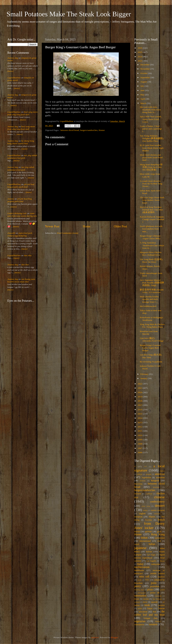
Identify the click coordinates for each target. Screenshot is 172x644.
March (144, 103)
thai (154, 612)
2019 (140, 397)
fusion (137, 531)
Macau (162, 561)
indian (144, 538)
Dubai (145, 510)
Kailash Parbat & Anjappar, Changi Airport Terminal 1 (152, 219)
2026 (140, 48)
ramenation (140, 596)
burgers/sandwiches (89, 130)
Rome (137, 599)
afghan (162, 471)
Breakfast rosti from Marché (149, 333)
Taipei (150, 608)
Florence (149, 520)
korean (149, 552)
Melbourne (139, 570)
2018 (140, 401)
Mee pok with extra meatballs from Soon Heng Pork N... (150, 110)
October (144, 73)
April (143, 99)
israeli (137, 544)
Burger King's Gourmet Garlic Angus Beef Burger (150, 348)
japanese (140, 548)
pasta (154, 583)
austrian (143, 481)
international (145, 541)
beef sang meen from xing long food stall (23, 113)
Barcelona (138, 484)
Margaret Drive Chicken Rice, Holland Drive (151, 254)
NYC (147, 580)
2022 (140, 384)
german (148, 531)
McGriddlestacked (148, 306)
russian (146, 599)
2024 (140, 57)
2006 (140, 452)
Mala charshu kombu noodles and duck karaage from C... (149, 299)
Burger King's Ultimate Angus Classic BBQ (150, 237)
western (153, 624)
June (143, 90)
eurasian (157, 514)
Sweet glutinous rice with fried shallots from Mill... (151, 229)
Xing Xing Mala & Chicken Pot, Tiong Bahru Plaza (152, 326)
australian (160, 477)
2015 (140, 414)
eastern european (158, 510)
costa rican (146, 506)
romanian (158, 596)
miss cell (144, 577)
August (144, 82)
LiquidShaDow (14, 78)
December (145, 65)
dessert (160, 506)
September (145, 77)
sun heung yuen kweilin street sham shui (21, 280)
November (145, 69)
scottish (137, 602)
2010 (140, 435)
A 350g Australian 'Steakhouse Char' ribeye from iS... (152, 245)
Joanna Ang (13, 58)
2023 (140, 61)
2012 (140, 427)
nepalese (161, 577)
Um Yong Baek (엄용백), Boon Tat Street (151, 261)
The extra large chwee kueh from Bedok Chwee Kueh (152, 200)
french (161, 520)
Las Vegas (151, 555)
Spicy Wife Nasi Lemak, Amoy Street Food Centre (151, 119)
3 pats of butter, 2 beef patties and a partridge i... (151, 129)
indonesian (160, 538)
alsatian (148, 474)
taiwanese (143, 612)
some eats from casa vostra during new (22, 215)
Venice (158, 621)
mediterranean (142, 567)
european (138, 517)
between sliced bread (70, 130)
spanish (154, 602)
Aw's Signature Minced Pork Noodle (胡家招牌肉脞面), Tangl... (152, 283)
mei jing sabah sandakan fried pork (22, 157)
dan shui (28, 255)
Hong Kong (158, 534)
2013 (140, 422)
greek (159, 532)
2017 (140, 405)
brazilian (156, 487)
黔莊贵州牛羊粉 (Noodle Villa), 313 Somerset (152, 291)
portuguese (142, 593)
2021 (140, 388)
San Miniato (157, 599)
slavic (145, 602)
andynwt (95, 637)
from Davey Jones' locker (149, 526)
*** (145, 467)
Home (87, 226)
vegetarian (140, 621)
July (143, 86)
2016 (140, 409)
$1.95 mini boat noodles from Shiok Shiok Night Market (152, 148)
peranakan (155, 586)
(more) (10, 71)
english (142, 513)
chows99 (11, 233)
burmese (138, 494)
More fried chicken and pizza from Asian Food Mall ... (151, 157)
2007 (140, 448)
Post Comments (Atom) (68, 233)
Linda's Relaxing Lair (17, 213)
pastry (138, 586)
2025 (140, 52)
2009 (140, 440)
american (160, 474)
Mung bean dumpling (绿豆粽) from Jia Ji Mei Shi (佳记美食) (151, 167)
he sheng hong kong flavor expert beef (21, 142)
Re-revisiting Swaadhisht (151, 362)
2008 (140, 444)
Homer (102, 130)
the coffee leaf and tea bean (149, 613)
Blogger (114, 637)
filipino (152, 517)
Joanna (11, 199)
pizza (150, 589)
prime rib (155, 593)
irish (159, 541)
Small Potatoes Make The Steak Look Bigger (69, 14)
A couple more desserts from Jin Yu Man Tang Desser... (151, 184)
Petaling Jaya (139, 590)
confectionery (157, 502)
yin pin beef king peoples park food (21, 186)
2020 (140, 392)
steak (147, 605)
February (145, 374)
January (144, 378)
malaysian (156, 564)
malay (140, 564)
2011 (140, 431)
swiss (140, 608)
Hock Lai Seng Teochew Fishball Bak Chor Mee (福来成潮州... (151, 210)
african (140, 474)
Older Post (120, 226)
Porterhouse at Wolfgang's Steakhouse (151, 319)
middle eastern (158, 573)
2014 (140, 418)
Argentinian (146, 477)
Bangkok (155, 481)
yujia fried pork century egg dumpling (20, 234)
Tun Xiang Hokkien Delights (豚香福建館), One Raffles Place (152, 138)
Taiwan (161, 608)
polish (162, 590)
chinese (159, 497)
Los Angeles (151, 561)
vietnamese (139, 624)
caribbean (149, 494)
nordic (140, 580)
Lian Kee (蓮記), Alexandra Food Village (152, 339)
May (143, 95)
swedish (161, 605)
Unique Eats (151, 618)
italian (152, 544)
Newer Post (52, 226)
